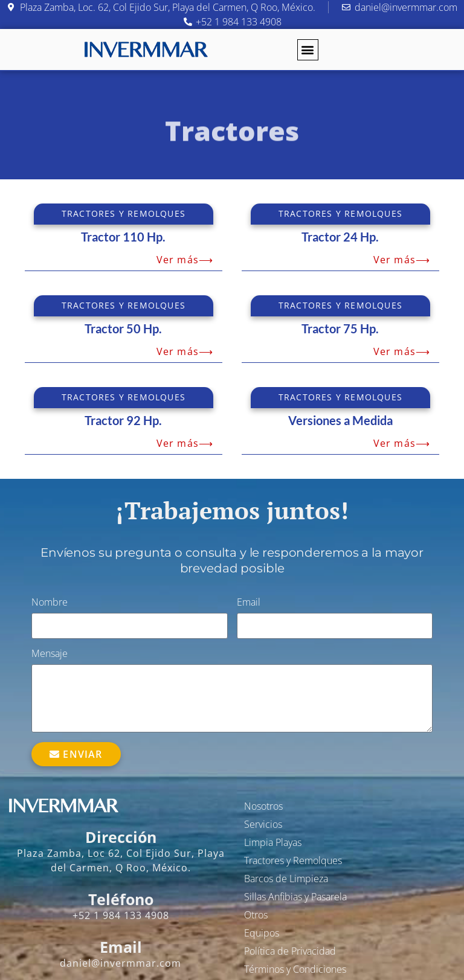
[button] (308, 50)
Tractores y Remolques (293, 860)
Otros (256, 915)
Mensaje (50, 654)
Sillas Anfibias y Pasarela (295, 897)
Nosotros (263, 806)
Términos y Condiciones (295, 969)
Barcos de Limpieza (286, 879)
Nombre (50, 603)
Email (249, 603)
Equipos (262, 933)
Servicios (263, 824)
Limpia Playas (273, 842)
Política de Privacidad (290, 951)
